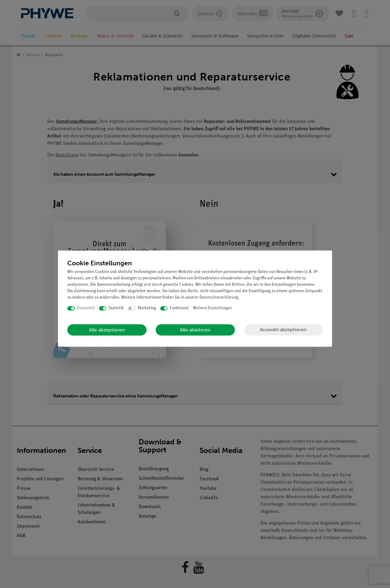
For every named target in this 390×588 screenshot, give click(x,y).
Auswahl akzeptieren (283, 330)
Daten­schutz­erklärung (219, 298)
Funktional (179, 308)
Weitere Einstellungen (212, 308)
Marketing (147, 308)
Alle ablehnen (195, 330)
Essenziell (86, 308)
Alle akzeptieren (107, 330)
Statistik (116, 308)
